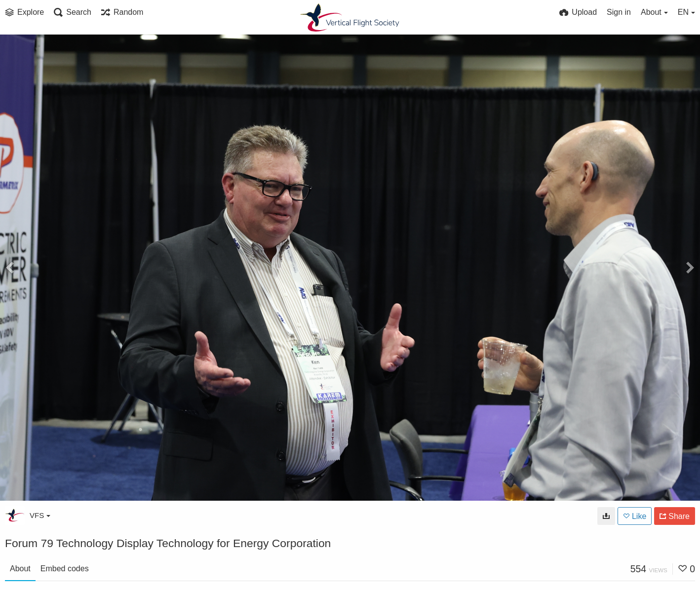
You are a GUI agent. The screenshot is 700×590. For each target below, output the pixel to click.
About (20, 569)
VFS (40, 515)
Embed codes (65, 569)
